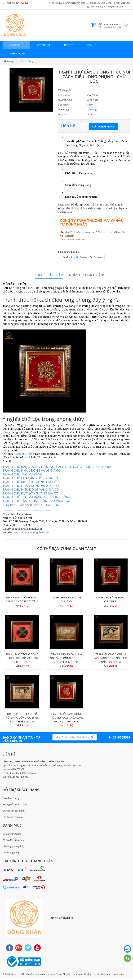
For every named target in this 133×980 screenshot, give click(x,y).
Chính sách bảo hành (14, 811)
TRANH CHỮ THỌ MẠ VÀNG (23, 474)
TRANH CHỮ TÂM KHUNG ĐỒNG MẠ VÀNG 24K (37, 501)
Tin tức (68, 45)
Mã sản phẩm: (65, 90)
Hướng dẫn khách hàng (15, 805)
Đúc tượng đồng (11, 853)
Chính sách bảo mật (13, 817)
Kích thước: (64, 95)
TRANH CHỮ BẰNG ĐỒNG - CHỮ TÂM (66, 599)
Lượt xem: (63, 114)
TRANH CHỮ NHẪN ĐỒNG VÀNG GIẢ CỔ (32, 470)
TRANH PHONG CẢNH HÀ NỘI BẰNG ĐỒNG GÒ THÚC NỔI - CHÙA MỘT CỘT (66, 658)
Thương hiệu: (65, 100)
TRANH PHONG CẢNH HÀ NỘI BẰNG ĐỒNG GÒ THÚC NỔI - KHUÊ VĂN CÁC (22, 718)
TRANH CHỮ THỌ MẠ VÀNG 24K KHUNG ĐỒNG (37, 497)
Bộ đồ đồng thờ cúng (14, 841)
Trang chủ (16, 45)
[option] (31, 90)
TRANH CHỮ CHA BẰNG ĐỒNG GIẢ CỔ (30, 478)
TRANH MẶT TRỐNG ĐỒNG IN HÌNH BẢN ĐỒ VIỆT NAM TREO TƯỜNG (22, 658)
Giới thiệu (44, 45)
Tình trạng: (64, 109)
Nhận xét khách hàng (87, 275)
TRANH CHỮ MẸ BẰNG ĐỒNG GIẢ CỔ (29, 482)
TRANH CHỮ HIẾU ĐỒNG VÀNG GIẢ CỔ (31, 489)
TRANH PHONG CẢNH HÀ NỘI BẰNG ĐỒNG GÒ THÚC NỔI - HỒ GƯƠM (111, 658)
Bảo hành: (63, 105)
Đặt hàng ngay (103, 126)
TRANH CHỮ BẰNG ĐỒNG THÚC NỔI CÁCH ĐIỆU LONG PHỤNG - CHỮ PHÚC (57, 467)
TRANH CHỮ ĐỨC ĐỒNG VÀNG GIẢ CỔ (30, 493)
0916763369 (22, 3)
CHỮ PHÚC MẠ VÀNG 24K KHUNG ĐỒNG (32, 505)
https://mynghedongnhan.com (32, 532)
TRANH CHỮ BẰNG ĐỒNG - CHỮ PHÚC (111, 599)
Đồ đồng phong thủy (13, 847)
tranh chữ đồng (24, 454)
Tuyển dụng (17, 53)
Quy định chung (11, 799)
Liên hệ (92, 45)
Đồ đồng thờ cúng (12, 834)
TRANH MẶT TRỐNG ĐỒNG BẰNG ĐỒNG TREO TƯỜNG (22, 599)
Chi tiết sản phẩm (49, 275)
